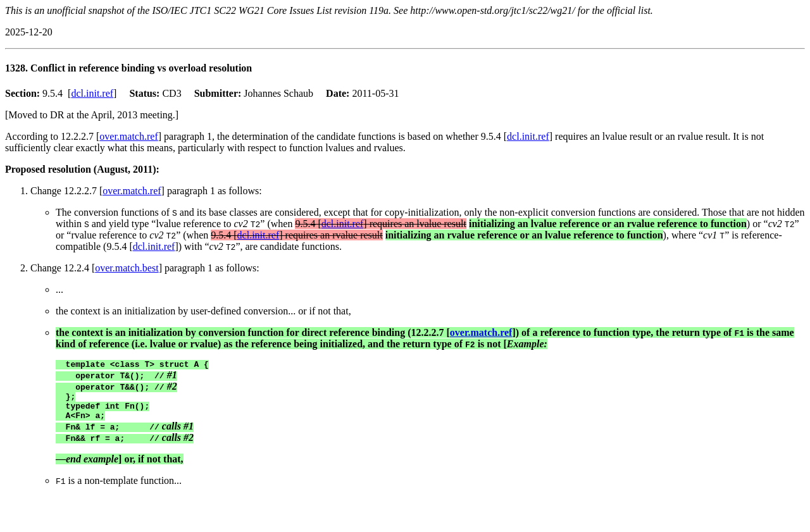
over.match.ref (128, 136)
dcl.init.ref (92, 93)
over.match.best (127, 268)
